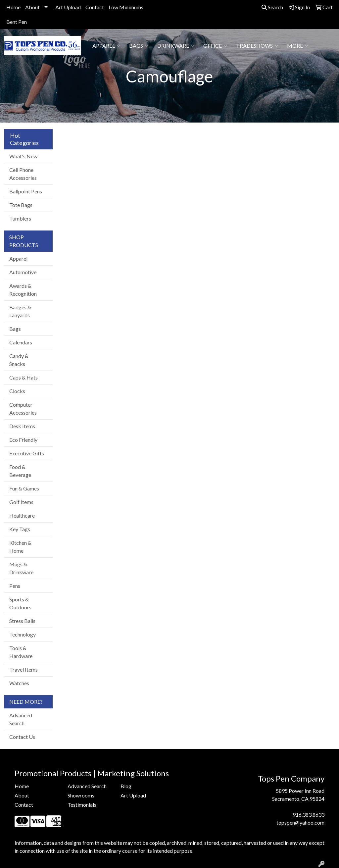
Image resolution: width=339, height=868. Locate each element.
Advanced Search (21, 719)
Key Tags (20, 529)
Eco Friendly (23, 440)
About (32, 7)
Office (215, 46)
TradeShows (257, 46)
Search (272, 7)
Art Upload (68, 7)
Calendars (21, 342)
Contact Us (22, 737)
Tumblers (20, 218)
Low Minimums (126, 7)
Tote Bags (21, 205)
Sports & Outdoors (20, 603)
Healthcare (22, 515)
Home (13, 7)
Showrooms (81, 795)
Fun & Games (24, 488)
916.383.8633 (309, 815)
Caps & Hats (24, 377)
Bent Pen (17, 22)
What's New (23, 156)
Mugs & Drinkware (21, 568)
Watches (19, 683)
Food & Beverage (20, 471)
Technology (23, 634)
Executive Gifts (27, 453)
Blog (126, 786)
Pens (15, 586)
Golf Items (21, 502)
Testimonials (82, 805)
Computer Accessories (23, 408)
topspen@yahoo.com (300, 822)
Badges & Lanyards (20, 311)
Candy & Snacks (19, 360)
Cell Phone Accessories (23, 174)
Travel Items (24, 669)
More (298, 46)
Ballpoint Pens (26, 191)
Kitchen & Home (20, 547)
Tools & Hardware (21, 652)
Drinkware (176, 46)
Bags (139, 46)
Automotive (23, 272)
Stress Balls (22, 621)
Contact (95, 7)
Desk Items (22, 426)
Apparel (106, 46)
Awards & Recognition (23, 290)
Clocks (17, 391)
